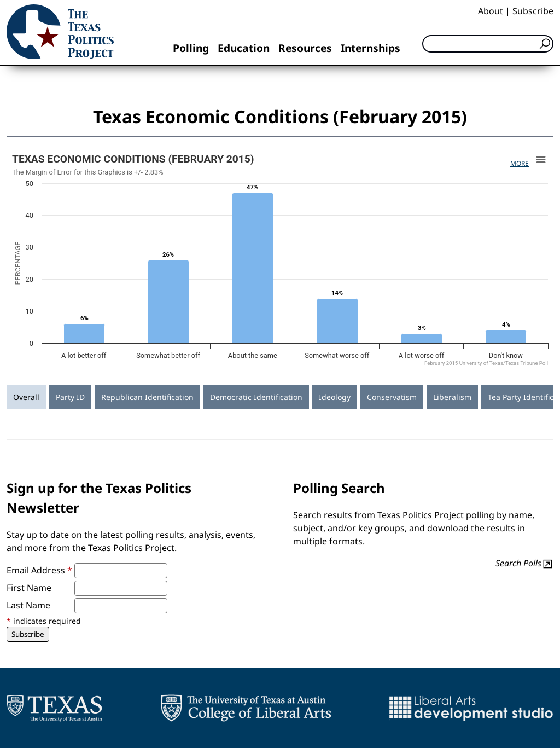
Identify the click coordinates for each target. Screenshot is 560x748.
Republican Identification (147, 397)
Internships (371, 48)
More (520, 163)
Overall (26, 397)
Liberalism (452, 397)
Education (244, 48)
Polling (191, 48)
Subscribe (533, 11)
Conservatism (392, 397)
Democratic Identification (256, 397)
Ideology (335, 397)
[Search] (488, 44)
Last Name (28, 605)
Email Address (39, 570)
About (491, 11)
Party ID (70, 397)
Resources (305, 48)
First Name (29, 588)
